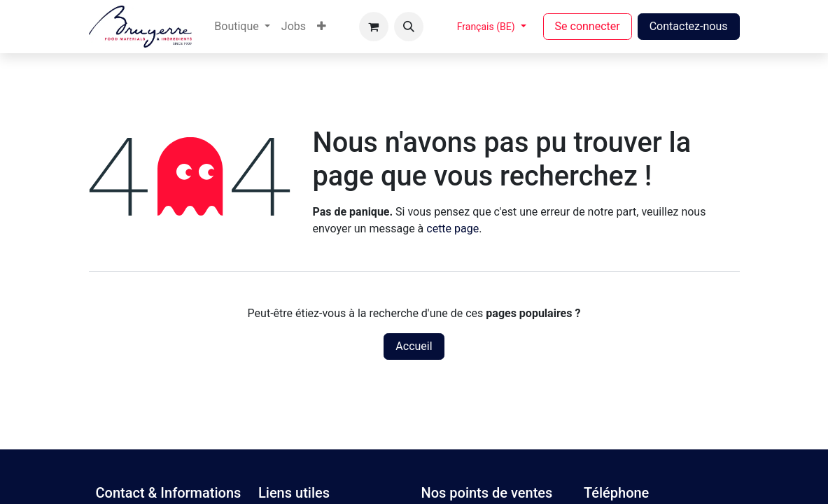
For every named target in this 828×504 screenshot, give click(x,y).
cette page (452, 229)
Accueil (414, 346)
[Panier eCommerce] (374, 27)
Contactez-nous (689, 26)
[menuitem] (242, 27)
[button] (409, 27)
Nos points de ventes (487, 493)
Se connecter (588, 26)
